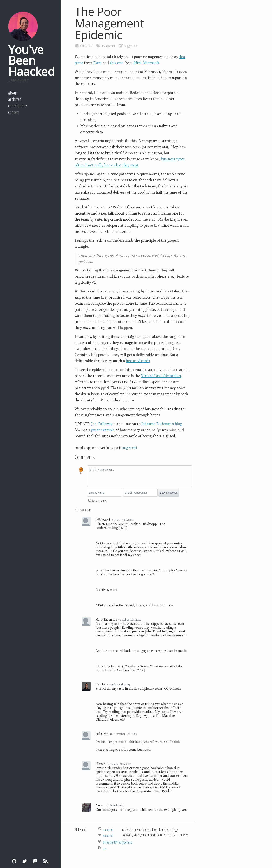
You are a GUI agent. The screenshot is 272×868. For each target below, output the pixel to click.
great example (103, 430)
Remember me (99, 501)
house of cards (138, 361)
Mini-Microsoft (146, 63)
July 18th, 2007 (116, 806)
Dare (97, 63)
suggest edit (131, 46)
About (13, 93)
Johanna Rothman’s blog (162, 424)
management (109, 46)
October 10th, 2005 (123, 520)
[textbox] (140, 476)
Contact (14, 112)
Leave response (169, 493)
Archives (15, 99)
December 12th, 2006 (119, 764)
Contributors (18, 106)
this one (117, 63)
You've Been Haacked (31, 60)
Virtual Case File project (161, 376)
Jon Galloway (102, 424)
